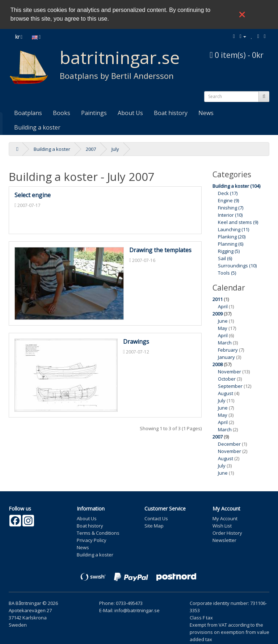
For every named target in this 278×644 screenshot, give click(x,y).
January (226, 357)
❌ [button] (242, 14)
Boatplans (28, 113)
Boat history (171, 113)
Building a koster (37, 127)
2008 (218, 364)
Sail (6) (225, 258)
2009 (218, 314)
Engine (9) (228, 200)
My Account (225, 518)
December (229, 444)
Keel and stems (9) (238, 222)
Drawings (136, 342)
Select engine (33, 195)
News (206, 113)
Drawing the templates (160, 250)
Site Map (154, 526)
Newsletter (224, 540)
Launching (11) (233, 229)
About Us (130, 113)
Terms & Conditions (98, 533)
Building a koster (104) (236, 186)
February (228, 350)
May (223, 328)
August (226, 393)
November (229, 372)
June (223, 321)
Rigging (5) (229, 251)
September (230, 386)
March (225, 343)
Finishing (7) (231, 208)
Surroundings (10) (237, 266)
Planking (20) (232, 237)
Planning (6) (231, 244)
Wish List (222, 526)
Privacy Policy (92, 540)
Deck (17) (228, 193)
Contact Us (156, 518)
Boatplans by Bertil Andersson (117, 76)
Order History (227, 533)
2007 (91, 149)
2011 (218, 299)
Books (62, 113)
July (115, 149)
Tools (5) (227, 273)
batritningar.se (120, 57)
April (223, 306)
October (227, 379)
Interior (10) (230, 215)
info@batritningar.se (137, 610)
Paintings (94, 113)
